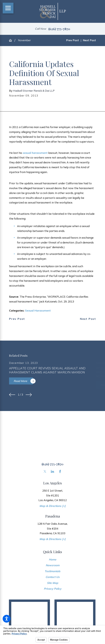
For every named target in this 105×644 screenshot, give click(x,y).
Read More (23, 381)
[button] (7, 619)
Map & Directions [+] (52, 506)
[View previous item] (12, 395)
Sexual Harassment (38, 311)
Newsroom (53, 565)
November (24, 40)
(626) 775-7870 (59, 29)
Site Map (53, 583)
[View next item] (29, 395)
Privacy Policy (53, 589)
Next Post (88, 319)
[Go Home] (12, 40)
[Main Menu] (8, 8)
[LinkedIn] (52, 471)
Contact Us (53, 577)
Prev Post (17, 319)
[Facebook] (60, 471)
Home (52, 559)
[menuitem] (52, 560)
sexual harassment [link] (35, 153)
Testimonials (52, 571)
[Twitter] (45, 471)
